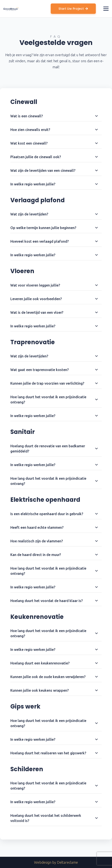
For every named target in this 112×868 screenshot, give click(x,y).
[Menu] (106, 9)
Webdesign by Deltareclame (56, 862)
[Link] (11, 9)
